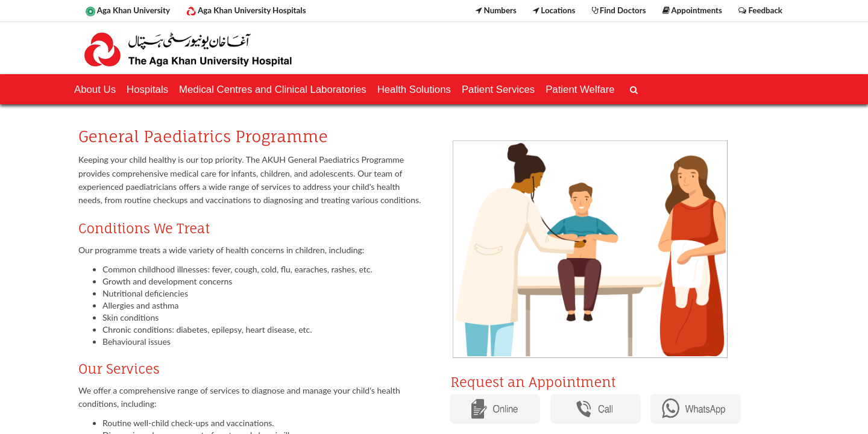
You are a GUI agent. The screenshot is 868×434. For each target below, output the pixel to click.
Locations (554, 10)
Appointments (692, 10)
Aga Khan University (128, 11)
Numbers (496, 10)
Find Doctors (619, 10)
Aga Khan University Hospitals (246, 11)
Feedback (760, 10)
